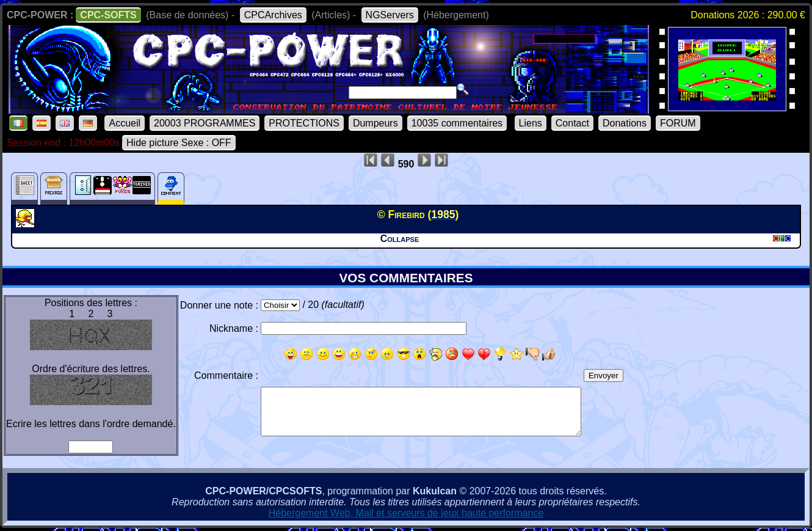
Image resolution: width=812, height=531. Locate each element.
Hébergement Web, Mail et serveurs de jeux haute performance (406, 513)
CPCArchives (273, 15)
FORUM (678, 123)
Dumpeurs (375, 123)
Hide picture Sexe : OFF (179, 143)
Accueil (125, 123)
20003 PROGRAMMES (205, 123)
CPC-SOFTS (108, 15)
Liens (531, 123)
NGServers (390, 15)
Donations (625, 123)
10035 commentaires (457, 123)
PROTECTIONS (304, 123)
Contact (572, 123)
